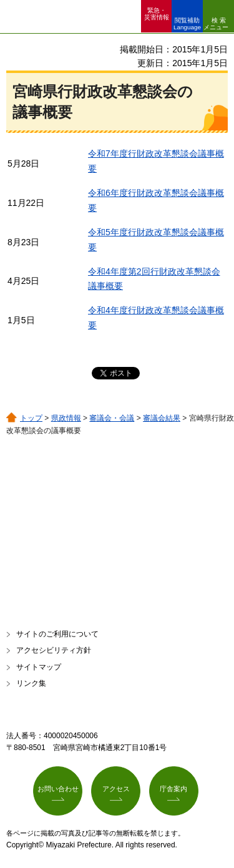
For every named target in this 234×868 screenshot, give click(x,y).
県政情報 (66, 418)
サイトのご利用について (57, 634)
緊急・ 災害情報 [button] (157, 14)
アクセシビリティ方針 (54, 650)
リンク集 (31, 683)
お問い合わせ (58, 789)
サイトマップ (39, 667)
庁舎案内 (173, 789)
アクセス (116, 789)
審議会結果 (162, 418)
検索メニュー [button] (216, 24)
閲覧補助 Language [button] (187, 24)
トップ (31, 418)
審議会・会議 (112, 418)
